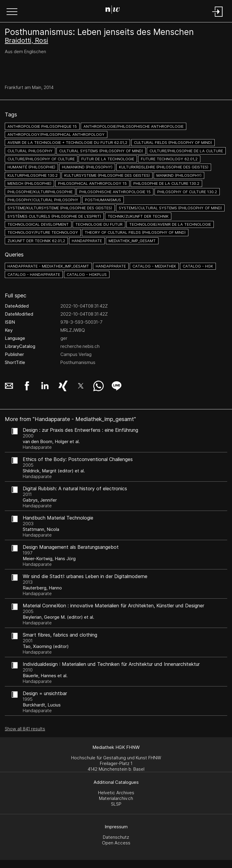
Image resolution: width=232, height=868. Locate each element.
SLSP (116, 804)
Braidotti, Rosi (26, 40)
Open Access (116, 843)
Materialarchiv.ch (116, 798)
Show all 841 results (25, 729)
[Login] (218, 17)
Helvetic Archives (116, 793)
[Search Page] (115, 10)
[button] (12, 12)
